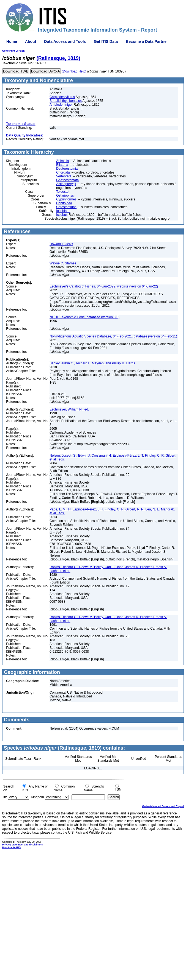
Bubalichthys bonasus (66, 101)
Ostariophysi (65, 196)
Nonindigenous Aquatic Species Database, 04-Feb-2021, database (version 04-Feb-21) (113, 336)
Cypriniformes (66, 199)
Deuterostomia (67, 169)
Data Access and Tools (65, 41)
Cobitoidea (64, 203)
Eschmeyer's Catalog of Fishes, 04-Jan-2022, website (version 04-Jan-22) (104, 286)
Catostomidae (66, 207)
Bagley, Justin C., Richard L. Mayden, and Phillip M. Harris (92, 363)
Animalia (62, 161)
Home (12, 41)
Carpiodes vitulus (62, 97)
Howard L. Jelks (61, 244)
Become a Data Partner (147, 41)
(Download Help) (74, 71)
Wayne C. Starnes (63, 263)
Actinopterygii (66, 184)
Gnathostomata (67, 180)
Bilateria (62, 165)
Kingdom (37, 797)
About (31, 41)
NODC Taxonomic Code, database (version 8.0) (84, 317)
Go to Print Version (13, 51)
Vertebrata (64, 176)
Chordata (63, 172)
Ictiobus (62, 215)
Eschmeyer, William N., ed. (69, 409)
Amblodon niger (61, 105)
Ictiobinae (63, 211)
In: (5, 797)
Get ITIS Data (106, 41)
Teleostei (63, 192)
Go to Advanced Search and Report (163, 806)
